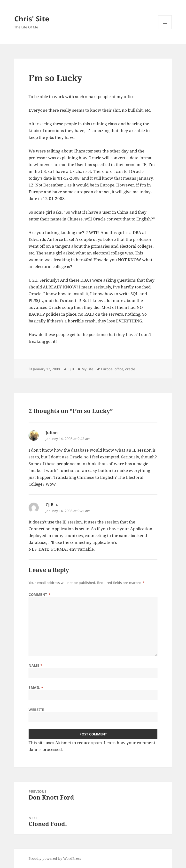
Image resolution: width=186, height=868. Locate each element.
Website (36, 710)
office (119, 369)
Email (36, 687)
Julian (52, 433)
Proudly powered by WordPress (55, 858)
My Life (87, 369)
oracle (130, 369)
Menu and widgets (165, 29)
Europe (107, 369)
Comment (39, 594)
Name (35, 665)
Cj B (71, 369)
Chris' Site (32, 19)
